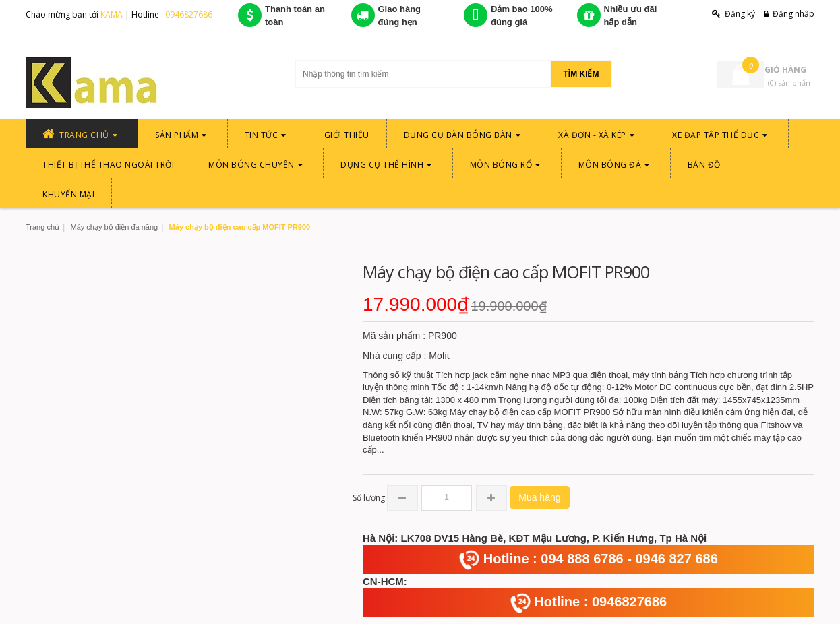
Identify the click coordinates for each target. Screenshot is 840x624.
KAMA (113, 14)
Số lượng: (370, 498)
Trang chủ (42, 227)
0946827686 (189, 14)
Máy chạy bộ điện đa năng (114, 227)
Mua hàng (539, 497)
